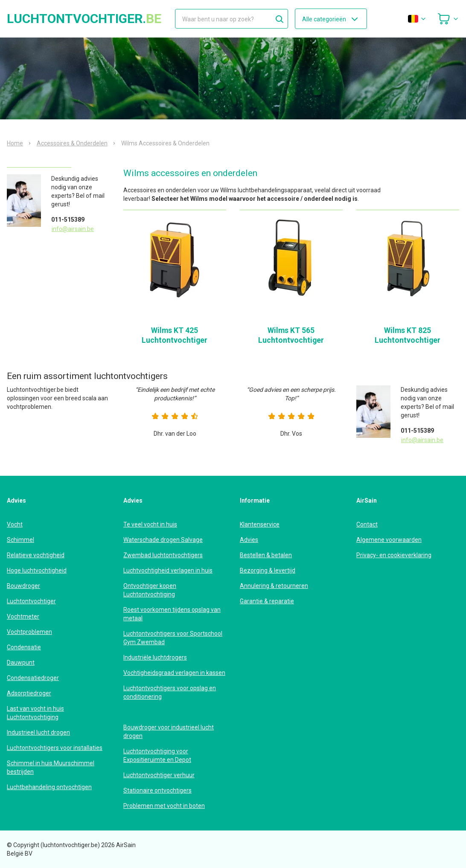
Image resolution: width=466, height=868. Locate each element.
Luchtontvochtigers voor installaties (55, 748)
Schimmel (20, 540)
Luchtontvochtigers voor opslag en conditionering (170, 692)
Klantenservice (260, 524)
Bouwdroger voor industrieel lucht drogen (169, 732)
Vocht (15, 524)
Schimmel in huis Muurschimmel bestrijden (51, 767)
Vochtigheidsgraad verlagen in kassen (174, 673)
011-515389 (68, 220)
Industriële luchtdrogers (155, 657)
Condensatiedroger (33, 678)
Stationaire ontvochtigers (157, 790)
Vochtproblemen (29, 632)
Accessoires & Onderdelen (72, 143)
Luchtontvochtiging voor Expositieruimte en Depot (157, 755)
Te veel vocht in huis (150, 524)
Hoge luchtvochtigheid (37, 570)
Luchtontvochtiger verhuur (159, 775)
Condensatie (24, 647)
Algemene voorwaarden (389, 540)
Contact (367, 524)
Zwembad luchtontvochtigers (163, 555)
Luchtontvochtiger (31, 601)
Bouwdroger (23, 586)
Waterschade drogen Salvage (163, 540)
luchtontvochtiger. (84, 19)
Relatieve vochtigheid (36, 555)
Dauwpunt (21, 663)
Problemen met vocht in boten (164, 806)
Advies (249, 540)
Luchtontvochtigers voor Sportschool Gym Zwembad (173, 638)
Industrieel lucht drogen (38, 732)
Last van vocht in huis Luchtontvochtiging (35, 713)
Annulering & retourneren (274, 586)
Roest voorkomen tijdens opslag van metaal (172, 614)
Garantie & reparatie (267, 601)
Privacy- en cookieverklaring (394, 555)
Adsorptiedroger (29, 693)
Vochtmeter (23, 616)
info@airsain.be (73, 229)
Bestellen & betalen (266, 555)
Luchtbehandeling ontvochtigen (49, 787)
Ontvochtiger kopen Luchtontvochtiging (150, 590)
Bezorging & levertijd (268, 570)
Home (15, 143)
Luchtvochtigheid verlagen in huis (168, 570)
